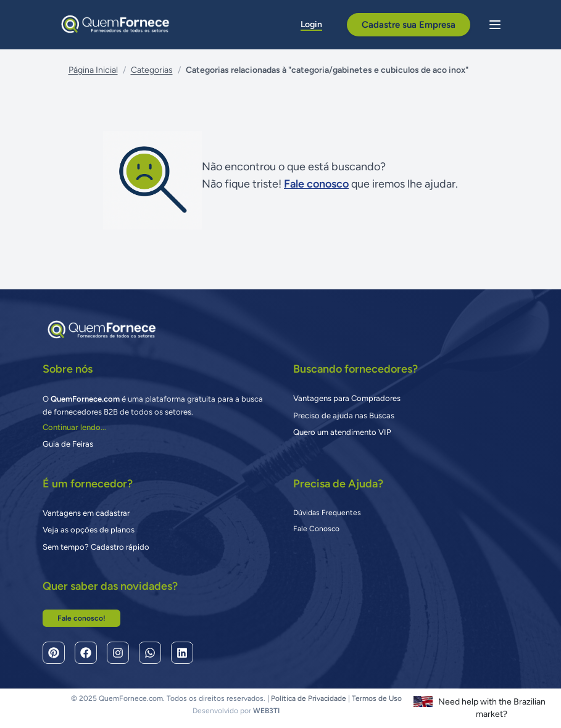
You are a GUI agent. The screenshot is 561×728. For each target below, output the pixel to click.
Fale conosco (316, 184)
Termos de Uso (377, 698)
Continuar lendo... (74, 427)
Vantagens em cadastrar (86, 513)
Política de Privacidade (309, 698)
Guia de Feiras (68, 444)
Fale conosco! (81, 618)
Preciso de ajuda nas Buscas (344, 416)
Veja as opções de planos (89, 530)
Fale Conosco (316, 529)
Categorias (152, 70)
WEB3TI (266, 711)
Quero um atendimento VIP (342, 432)
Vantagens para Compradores (347, 398)
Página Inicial (93, 70)
